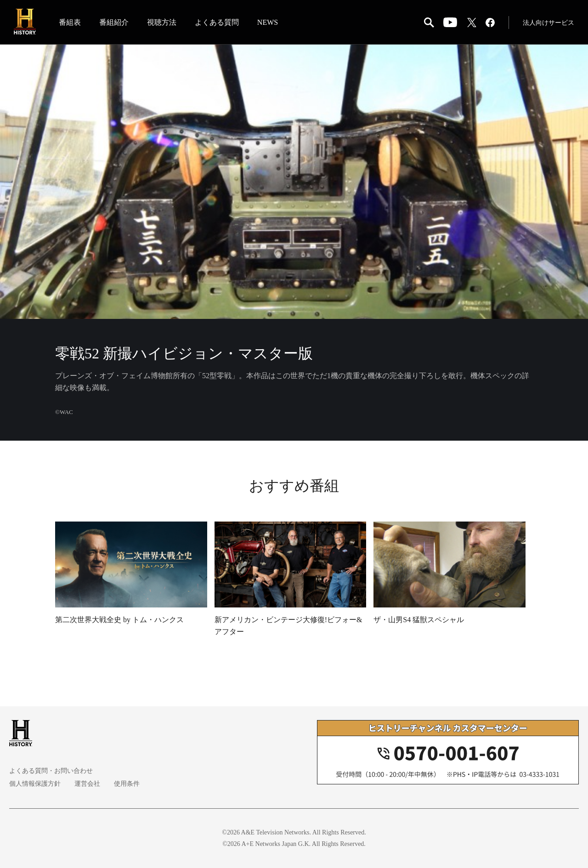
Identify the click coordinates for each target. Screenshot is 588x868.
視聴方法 (162, 22)
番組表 (70, 22)
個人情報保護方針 (35, 784)
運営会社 (87, 784)
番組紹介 (114, 22)
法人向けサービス (548, 23)
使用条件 (127, 784)
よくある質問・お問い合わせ (51, 771)
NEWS (268, 22)
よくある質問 (217, 22)
